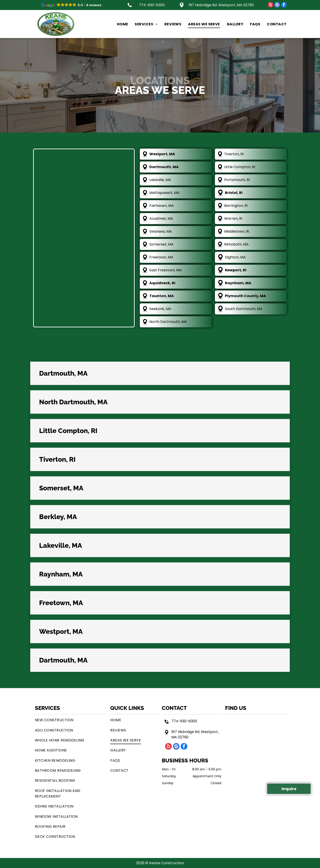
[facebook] (284, 5)
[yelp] (271, 5)
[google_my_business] (277, 5)
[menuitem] (119, 24)
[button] (160, 373)
